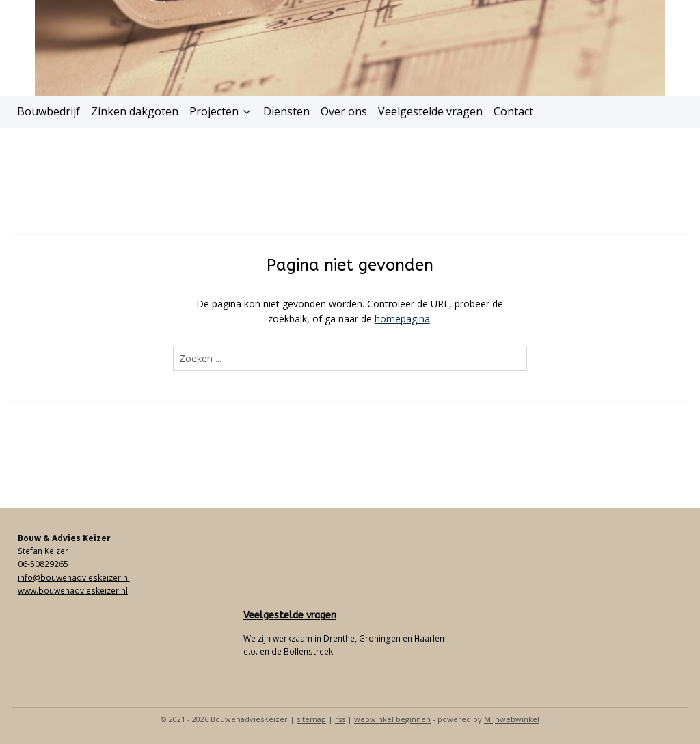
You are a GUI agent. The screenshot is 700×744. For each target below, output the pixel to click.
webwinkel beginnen (392, 719)
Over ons (344, 111)
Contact (513, 111)
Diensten (286, 111)
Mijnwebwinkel (512, 719)
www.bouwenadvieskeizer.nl (73, 591)
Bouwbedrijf (49, 111)
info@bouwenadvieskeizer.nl (74, 578)
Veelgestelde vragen (430, 111)
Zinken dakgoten (135, 111)
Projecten (221, 111)
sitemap (311, 719)
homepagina (402, 319)
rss (340, 719)
